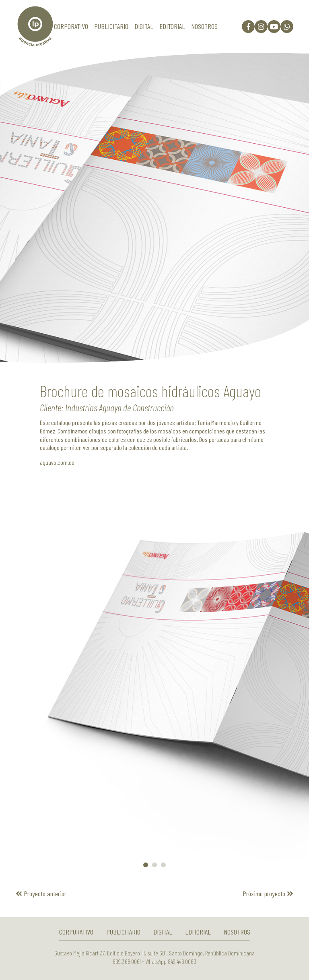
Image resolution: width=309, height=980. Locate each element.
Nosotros (204, 26)
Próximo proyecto (268, 893)
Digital (144, 26)
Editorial (172, 26)
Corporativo (71, 26)
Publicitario (111, 26)
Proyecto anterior (41, 893)
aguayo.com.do (57, 462)
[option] (154, 208)
